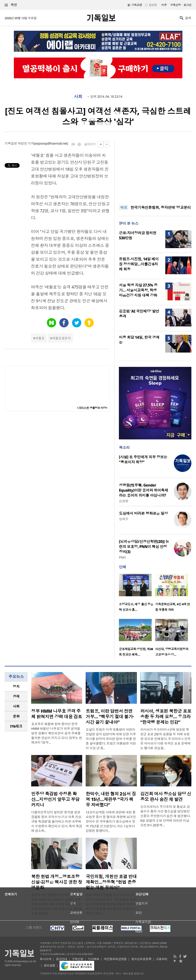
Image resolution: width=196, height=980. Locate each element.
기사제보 (93, 959)
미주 (164, 5)
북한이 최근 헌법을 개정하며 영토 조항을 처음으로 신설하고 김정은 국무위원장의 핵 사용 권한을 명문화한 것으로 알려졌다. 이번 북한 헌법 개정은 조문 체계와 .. (57, 904)
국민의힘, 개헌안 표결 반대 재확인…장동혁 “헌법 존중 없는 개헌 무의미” (111, 882)
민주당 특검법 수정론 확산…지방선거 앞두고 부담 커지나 (55, 799)
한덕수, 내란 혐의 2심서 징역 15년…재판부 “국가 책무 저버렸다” (111, 799)
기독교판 (137, 5)
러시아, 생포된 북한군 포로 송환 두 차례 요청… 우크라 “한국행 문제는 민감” (166, 717)
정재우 (124, 519)
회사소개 (46, 959)
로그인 (187, 5)
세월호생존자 (61, 338)
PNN (122, 557)
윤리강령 (49, 965)
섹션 (11, 5)
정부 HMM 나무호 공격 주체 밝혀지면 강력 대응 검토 (57, 714)
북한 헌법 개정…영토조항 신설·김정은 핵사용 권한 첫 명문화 (57, 882)
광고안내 (62, 959)
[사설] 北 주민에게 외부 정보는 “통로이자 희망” (143, 460)
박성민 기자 (26, 143)
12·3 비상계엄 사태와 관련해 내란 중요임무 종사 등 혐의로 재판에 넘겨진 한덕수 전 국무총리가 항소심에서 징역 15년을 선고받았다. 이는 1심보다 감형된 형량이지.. (111, 821)
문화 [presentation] (16, 716)
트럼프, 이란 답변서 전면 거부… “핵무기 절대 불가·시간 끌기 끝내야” (110, 717)
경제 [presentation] (16, 696)
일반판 (153, 5)
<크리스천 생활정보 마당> (92, 408)
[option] (137, 594)
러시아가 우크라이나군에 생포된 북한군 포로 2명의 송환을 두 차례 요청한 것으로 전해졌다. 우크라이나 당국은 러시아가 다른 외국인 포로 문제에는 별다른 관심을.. (165, 739)
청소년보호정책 (141, 959)
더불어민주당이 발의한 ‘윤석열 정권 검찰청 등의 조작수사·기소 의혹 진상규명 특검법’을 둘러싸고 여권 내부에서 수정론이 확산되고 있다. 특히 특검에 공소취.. (57, 821)
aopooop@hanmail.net (51, 143)
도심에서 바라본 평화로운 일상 (143, 513)
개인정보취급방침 (115, 959)
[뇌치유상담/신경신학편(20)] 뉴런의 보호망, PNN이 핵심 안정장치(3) (144, 547)
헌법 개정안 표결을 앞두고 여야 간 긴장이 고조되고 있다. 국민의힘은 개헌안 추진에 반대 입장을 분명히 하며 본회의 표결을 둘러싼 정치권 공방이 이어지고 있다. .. (111, 904)
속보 (124, 207)
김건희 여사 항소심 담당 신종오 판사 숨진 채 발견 (166, 797)
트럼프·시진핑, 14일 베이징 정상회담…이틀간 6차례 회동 (139, 264)
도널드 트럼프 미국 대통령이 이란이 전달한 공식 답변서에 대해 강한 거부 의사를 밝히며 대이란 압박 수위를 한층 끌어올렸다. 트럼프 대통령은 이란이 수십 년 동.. (111, 739)
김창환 (124, 501)
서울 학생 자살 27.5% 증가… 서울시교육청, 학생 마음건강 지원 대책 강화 (138, 290)
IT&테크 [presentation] (16, 726)
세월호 (40, 338)
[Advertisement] (155, 170)
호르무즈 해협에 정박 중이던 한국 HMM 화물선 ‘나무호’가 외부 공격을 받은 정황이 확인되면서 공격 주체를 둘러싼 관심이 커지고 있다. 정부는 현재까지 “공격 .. (57, 733)
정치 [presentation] (16, 686)
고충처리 (162, 959)
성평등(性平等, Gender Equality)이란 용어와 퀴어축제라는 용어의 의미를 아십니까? (143, 490)
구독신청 (175, 5)
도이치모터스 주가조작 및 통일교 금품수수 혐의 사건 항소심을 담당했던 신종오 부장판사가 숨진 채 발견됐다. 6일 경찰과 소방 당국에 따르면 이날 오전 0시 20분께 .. (165, 816)
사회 (78, 97)
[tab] (16, 686)
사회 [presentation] (16, 706)
